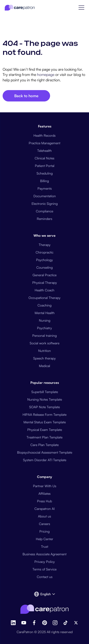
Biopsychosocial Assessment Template (45, 452)
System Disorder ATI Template (45, 460)
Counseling (44, 267)
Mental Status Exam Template (45, 422)
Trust (45, 546)
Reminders (44, 219)
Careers (44, 524)
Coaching (44, 305)
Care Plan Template (44, 445)
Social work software (44, 343)
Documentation (45, 196)
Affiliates (44, 493)
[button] (81, 8)
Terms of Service (44, 569)
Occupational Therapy (44, 298)
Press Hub (44, 501)
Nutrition (44, 351)
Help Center (44, 539)
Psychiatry (44, 328)
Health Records (44, 135)
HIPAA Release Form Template (44, 414)
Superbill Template (45, 392)
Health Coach (44, 290)
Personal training (44, 335)
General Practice (44, 275)
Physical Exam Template (45, 430)
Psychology (44, 260)
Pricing (44, 531)
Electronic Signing (45, 204)
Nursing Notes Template (45, 399)
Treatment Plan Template (44, 437)
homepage (45, 74)
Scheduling (45, 173)
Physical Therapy (45, 283)
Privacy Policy (45, 562)
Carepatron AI (44, 509)
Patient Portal (45, 166)
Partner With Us (45, 486)
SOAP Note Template (44, 407)
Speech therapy (44, 358)
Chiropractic (44, 252)
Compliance (44, 211)
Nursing (45, 320)
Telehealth (44, 151)
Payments (45, 188)
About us (44, 516)
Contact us (45, 577)
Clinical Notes (44, 158)
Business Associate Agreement (44, 554)
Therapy (45, 245)
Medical (44, 366)
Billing (44, 181)
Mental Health (45, 313)
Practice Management (44, 143)
